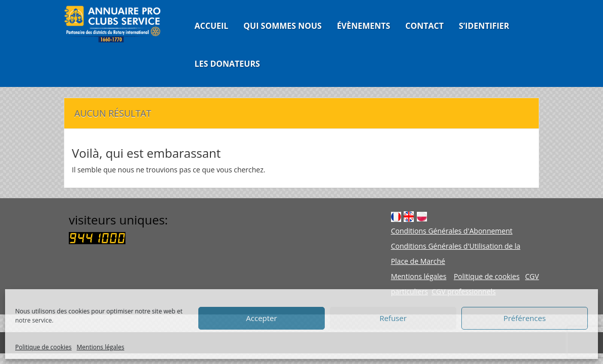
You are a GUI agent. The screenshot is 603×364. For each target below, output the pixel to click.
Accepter (261, 318)
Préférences (525, 318)
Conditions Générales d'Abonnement (452, 231)
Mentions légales (101, 347)
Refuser (393, 318)
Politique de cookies (44, 347)
